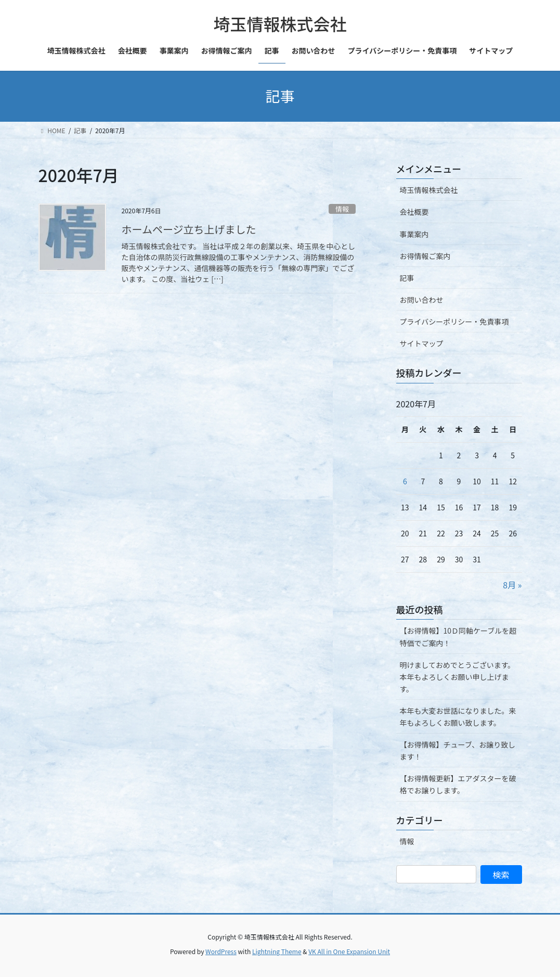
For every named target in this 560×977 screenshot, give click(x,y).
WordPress (221, 951)
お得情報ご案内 (425, 256)
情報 (342, 209)
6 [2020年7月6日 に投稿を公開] (405, 481)
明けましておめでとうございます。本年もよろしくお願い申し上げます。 (458, 677)
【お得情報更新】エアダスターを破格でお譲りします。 (458, 784)
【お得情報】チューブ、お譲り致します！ (458, 750)
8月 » (512, 585)
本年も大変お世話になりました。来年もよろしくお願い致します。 (458, 717)
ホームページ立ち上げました (189, 229)
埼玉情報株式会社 (429, 190)
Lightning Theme (277, 951)
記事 (407, 278)
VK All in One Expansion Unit (349, 951)
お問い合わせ (422, 300)
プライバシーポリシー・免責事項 (454, 322)
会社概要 (414, 212)
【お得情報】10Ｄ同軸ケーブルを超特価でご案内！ (458, 637)
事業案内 (414, 234)
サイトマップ (422, 343)
